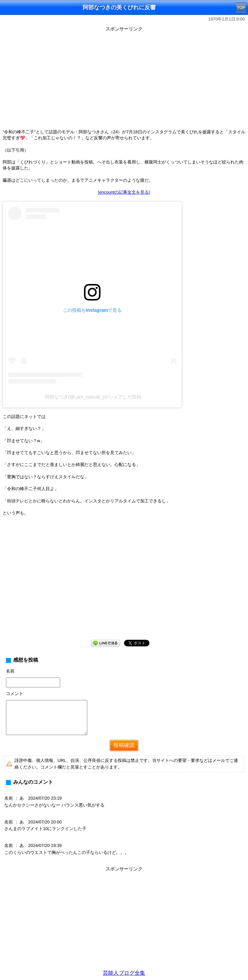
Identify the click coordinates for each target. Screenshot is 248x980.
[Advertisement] (124, 80)
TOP (241, 8)
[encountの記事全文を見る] (124, 192)
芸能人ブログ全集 (124, 973)
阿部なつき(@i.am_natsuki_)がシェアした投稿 (93, 397)
